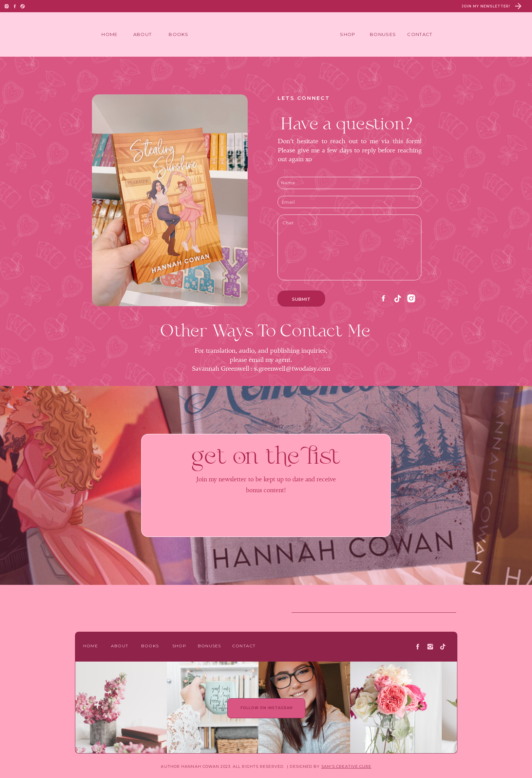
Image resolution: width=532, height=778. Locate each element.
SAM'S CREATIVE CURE (346, 766)
